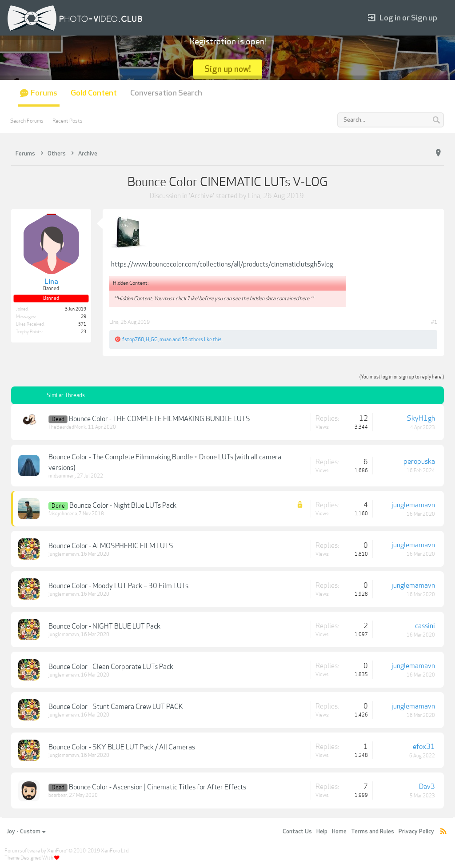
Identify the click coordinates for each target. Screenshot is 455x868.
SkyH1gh (421, 418)
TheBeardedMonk (67, 427)
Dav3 (427, 787)
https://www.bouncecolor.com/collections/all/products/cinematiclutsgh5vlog (222, 264)
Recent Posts (68, 121)
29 (84, 317)
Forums (44, 93)
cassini (425, 626)
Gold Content (94, 93)
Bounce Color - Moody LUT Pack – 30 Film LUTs (118, 586)
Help (322, 832)
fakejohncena (63, 514)
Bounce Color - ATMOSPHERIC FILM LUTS (111, 546)
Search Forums (27, 121)
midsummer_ (62, 476)
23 (84, 332)
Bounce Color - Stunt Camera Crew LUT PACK (116, 707)
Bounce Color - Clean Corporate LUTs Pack (111, 667)
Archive (202, 196)
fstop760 (133, 339)
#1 (434, 322)
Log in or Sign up (403, 18)
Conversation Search (166, 93)
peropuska (419, 462)
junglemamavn (413, 505)
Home (339, 832)
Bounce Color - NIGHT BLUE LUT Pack (104, 626)
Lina (254, 196)
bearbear (58, 795)
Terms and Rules (373, 832)
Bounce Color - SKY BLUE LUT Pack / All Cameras (122, 747)
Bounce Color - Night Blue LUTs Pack (123, 506)
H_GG (152, 339)
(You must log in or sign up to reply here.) (402, 377)
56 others (192, 339)
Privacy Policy (416, 832)
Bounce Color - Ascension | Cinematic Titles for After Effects (158, 787)
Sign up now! (228, 69)
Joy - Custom (26, 832)
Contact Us (297, 832)
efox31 (424, 747)
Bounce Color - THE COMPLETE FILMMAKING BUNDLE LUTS (160, 419)
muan (166, 339)
